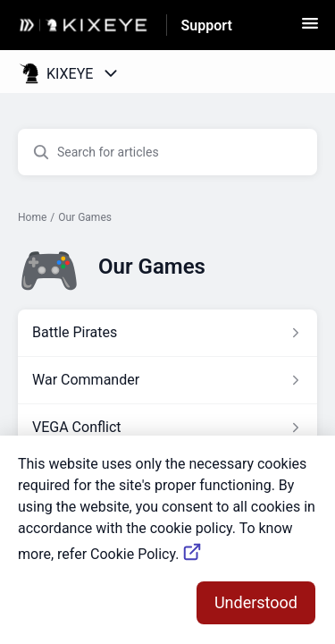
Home (32, 217)
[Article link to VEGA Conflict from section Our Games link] (167, 428)
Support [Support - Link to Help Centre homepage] (207, 25)
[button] (310, 29)
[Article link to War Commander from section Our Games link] (167, 380)
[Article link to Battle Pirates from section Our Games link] (167, 333)
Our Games (85, 217)
